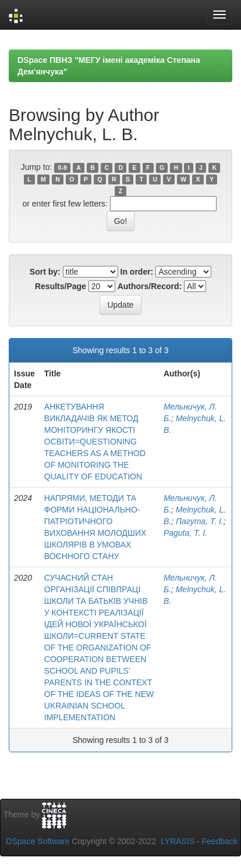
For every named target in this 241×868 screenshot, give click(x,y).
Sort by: (45, 272)
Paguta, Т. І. (185, 533)
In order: (137, 272)
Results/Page (61, 286)
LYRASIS (178, 841)
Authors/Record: (150, 286)
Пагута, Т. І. (200, 521)
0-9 (63, 168)
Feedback (220, 841)
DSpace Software (38, 841)
